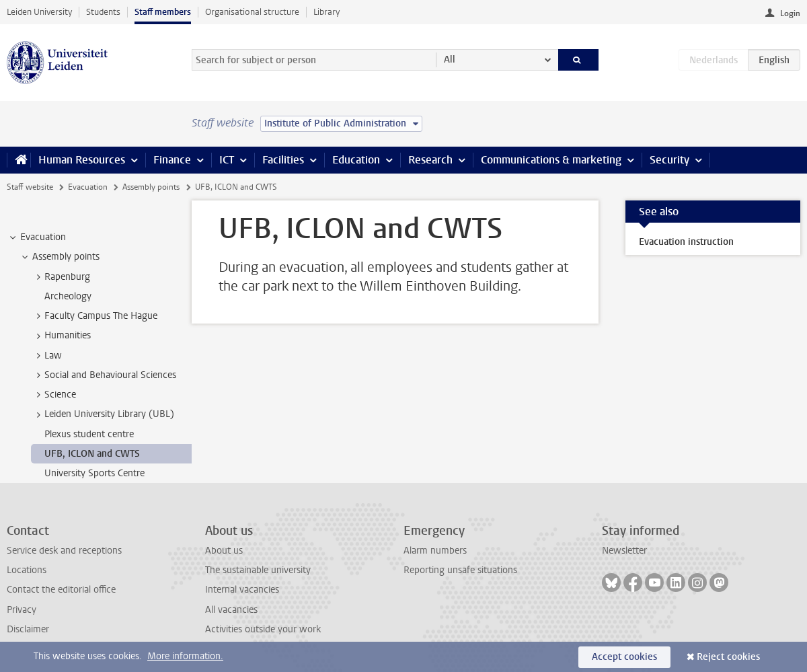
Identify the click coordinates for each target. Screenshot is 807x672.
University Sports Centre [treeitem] (94, 473)
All (450, 60)
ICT (227, 160)
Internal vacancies (242, 590)
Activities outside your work (263, 629)
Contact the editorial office (61, 590)
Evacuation (88, 187)
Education (356, 160)
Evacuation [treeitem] (37, 237)
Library (326, 12)
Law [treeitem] (47, 356)
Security (669, 160)
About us (224, 551)
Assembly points (151, 187)
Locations (27, 570)
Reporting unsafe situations (460, 570)
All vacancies (231, 610)
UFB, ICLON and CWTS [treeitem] (92, 454)
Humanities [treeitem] (61, 336)
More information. (185, 656)
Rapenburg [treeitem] (61, 277)
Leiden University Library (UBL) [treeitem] (103, 414)
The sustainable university (258, 570)
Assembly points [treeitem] (60, 257)
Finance (172, 160)
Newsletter (624, 551)
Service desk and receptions (64, 551)
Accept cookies (624, 657)
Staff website (30, 187)
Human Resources (82, 160)
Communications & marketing (551, 160)
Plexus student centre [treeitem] (89, 434)
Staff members (163, 12)
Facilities (283, 160)
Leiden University (39, 12)
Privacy (22, 610)
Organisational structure (252, 12)
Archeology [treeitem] (68, 296)
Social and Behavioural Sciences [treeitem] (104, 375)
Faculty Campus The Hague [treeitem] (94, 316)
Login (790, 13)
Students (103, 12)
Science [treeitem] (54, 395)
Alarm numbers (435, 551)
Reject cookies (728, 657)
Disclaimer (28, 629)
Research (430, 160)
